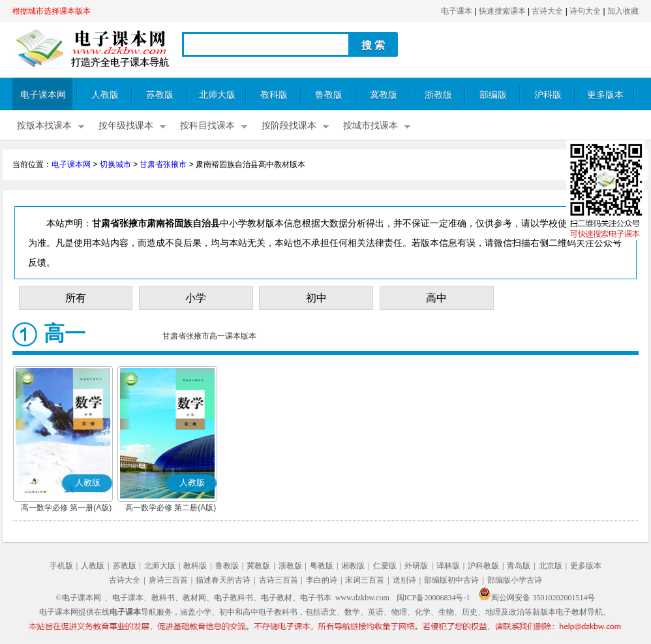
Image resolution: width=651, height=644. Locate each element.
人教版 (105, 95)
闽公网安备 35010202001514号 (537, 598)
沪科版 (548, 95)
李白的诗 (322, 580)
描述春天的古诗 (223, 580)
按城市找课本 (371, 126)
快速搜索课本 (502, 11)
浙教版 (438, 95)
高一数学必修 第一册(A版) (66, 508)
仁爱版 (385, 566)
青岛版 (519, 566)
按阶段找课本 (289, 126)
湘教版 (353, 566)
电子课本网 (43, 95)
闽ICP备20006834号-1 (433, 598)
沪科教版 (483, 566)
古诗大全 (547, 11)
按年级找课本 (126, 126)
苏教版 (160, 95)
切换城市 (115, 164)
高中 (436, 298)
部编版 (493, 95)
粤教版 (322, 566)
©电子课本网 (79, 598)
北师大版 (217, 95)
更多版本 (605, 95)
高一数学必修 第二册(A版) (171, 508)
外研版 (416, 566)
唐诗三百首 (168, 580)
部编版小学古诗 (515, 580)
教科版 (274, 95)
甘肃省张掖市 (163, 164)
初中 (316, 298)
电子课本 (457, 11)
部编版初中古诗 (451, 580)
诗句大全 (585, 11)
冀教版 (384, 95)
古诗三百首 (279, 580)
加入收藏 (623, 11)
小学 (196, 298)
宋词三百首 (365, 580)
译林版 (448, 566)
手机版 (61, 566)
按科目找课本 (207, 126)
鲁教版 (329, 95)
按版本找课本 (44, 126)
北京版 (551, 566)
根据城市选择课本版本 (52, 11)
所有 (76, 298)
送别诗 (404, 580)
